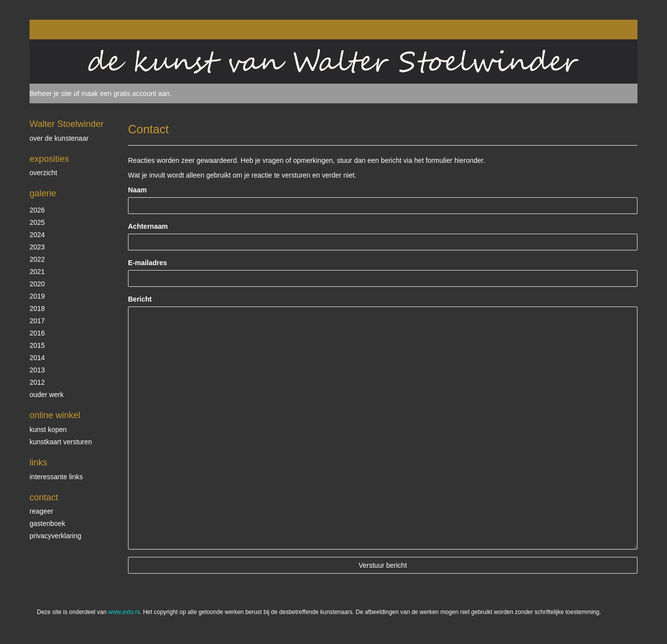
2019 (37, 296)
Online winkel (55, 415)
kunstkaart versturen (61, 442)
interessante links (56, 477)
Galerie (43, 193)
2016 (37, 333)
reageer (41, 511)
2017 (37, 321)
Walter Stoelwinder (66, 124)
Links (38, 462)
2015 (37, 345)
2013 (37, 370)
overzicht (43, 173)
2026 (37, 210)
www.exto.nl (124, 612)
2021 (37, 272)
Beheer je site (51, 93)
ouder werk (47, 395)
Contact (44, 497)
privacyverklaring (55, 536)
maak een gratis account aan (126, 93)
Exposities (49, 159)
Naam (137, 190)
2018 (37, 308)
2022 (37, 259)
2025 (37, 222)
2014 (37, 358)
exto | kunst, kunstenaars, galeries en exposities (57, 30)
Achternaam (148, 226)
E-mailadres (147, 263)
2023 (37, 247)
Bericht (140, 299)
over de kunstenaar (59, 138)
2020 (37, 284)
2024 (37, 235)
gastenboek (47, 523)
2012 (37, 382)
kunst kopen (48, 429)
